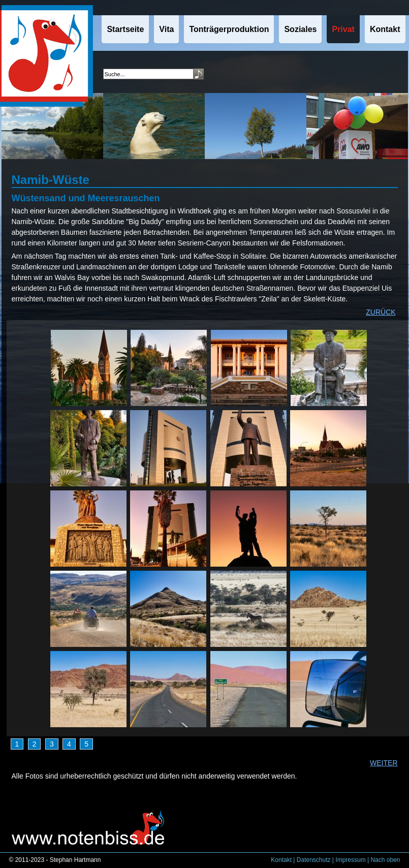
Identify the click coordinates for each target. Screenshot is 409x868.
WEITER (384, 763)
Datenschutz (314, 860)
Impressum (350, 860)
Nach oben (385, 860)
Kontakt (281, 860)
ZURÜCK (381, 312)
